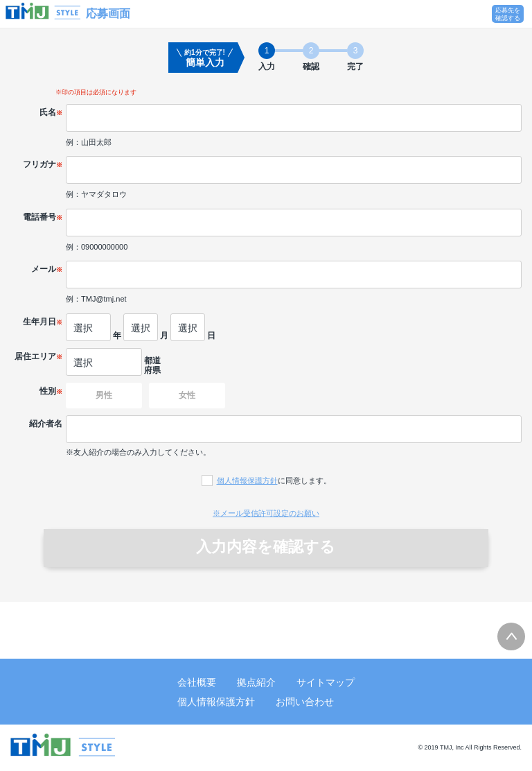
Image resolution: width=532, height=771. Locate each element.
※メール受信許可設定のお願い (266, 513)
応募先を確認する (508, 14)
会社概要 (197, 682)
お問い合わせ (305, 702)
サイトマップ (326, 682)
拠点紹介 (256, 682)
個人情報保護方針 (247, 480)
